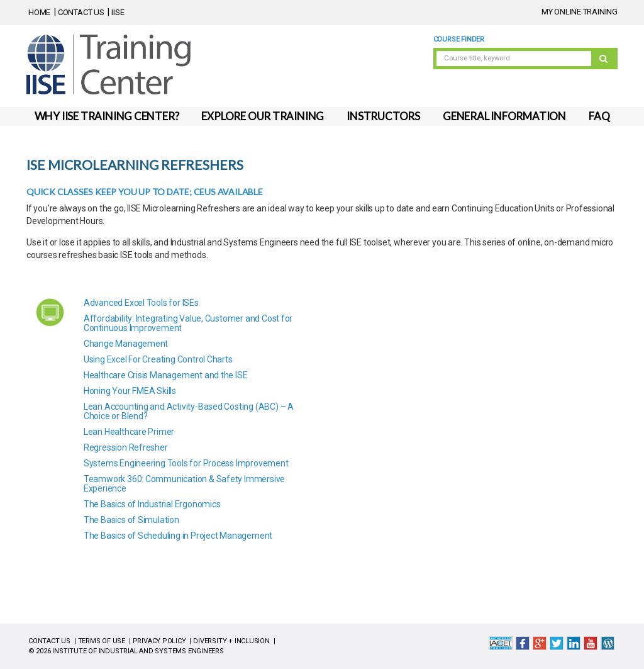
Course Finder (459, 39)
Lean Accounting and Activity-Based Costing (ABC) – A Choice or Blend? (189, 411)
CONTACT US (81, 12)
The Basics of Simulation (131, 520)
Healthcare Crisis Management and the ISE (166, 375)
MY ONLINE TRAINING (580, 12)
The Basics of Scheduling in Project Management (178, 536)
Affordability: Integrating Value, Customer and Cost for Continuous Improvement (188, 323)
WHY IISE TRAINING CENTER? (107, 116)
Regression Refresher (126, 447)
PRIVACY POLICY (159, 641)
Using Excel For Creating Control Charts (158, 359)
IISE (118, 12)
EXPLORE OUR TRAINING (263, 116)
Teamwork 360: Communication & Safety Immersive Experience (184, 484)
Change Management (126, 344)
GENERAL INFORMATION (504, 116)
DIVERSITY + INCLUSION (231, 641)
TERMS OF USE (102, 641)
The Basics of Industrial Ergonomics (152, 504)
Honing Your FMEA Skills (130, 391)
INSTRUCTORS (383, 116)
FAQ (599, 116)
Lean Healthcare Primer (129, 432)
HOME (39, 12)
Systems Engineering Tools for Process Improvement (186, 463)
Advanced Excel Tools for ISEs (141, 303)
